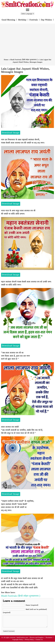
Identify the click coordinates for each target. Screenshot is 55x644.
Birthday (22, 20)
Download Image (11, 133)
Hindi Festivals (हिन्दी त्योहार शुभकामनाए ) (24, 60)
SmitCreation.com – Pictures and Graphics (30, 640)
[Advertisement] (27, 42)
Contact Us (39, 642)
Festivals (34, 20)
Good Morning (8, 20)
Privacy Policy (29, 642)
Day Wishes (46, 20)
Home (6, 60)
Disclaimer (49, 640)
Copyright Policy (18, 642)
